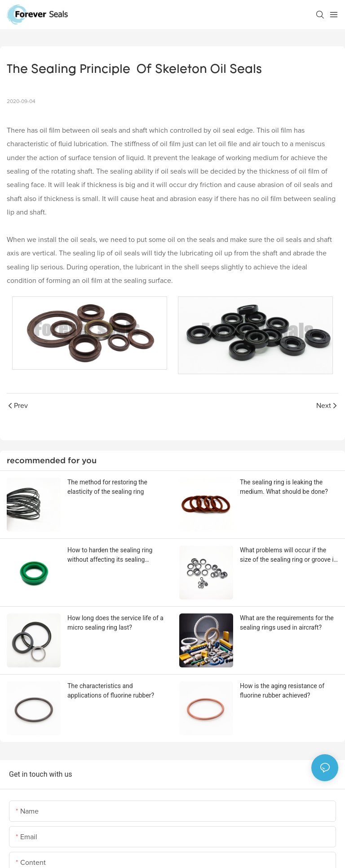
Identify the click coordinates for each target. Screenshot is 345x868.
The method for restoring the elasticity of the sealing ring (107, 487)
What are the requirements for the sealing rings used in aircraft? (287, 623)
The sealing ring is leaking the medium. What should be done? (284, 487)
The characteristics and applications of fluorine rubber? (111, 691)
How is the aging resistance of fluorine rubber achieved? (282, 691)
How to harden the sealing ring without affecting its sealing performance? (110, 555)
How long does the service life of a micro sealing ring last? (115, 623)
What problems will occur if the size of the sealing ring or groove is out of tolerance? (288, 555)
